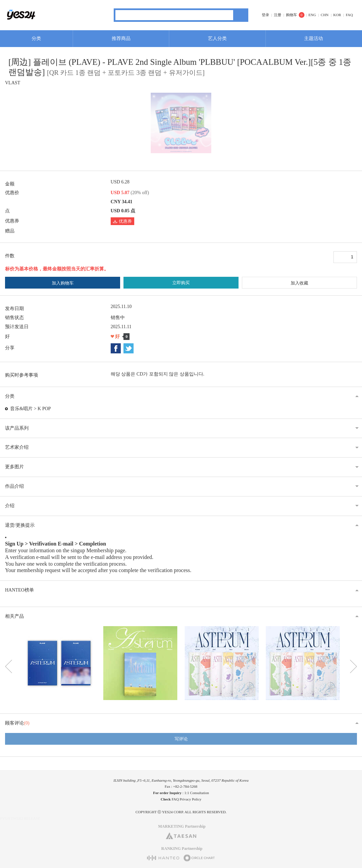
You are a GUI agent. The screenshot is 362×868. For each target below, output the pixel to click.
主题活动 (314, 38)
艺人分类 (217, 38)
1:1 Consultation (197, 793)
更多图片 (14, 467)
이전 (9, 666)
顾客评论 (17, 723)
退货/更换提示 (20, 525)
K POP (44, 409)
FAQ (349, 15)
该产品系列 (17, 428)
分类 (36, 38)
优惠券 (122, 221)
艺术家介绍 (17, 447)
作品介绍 (14, 486)
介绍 (10, 506)
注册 (278, 15)
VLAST (13, 83)
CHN (324, 15)
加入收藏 (299, 283)
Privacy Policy (190, 799)
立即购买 (181, 283)
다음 (353, 666)
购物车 (292, 15)
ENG (312, 15)
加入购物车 (63, 283)
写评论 (181, 739)
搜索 (241, 15)
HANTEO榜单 (20, 590)
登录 (265, 15)
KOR (337, 15)
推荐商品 (121, 38)
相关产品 (14, 616)
